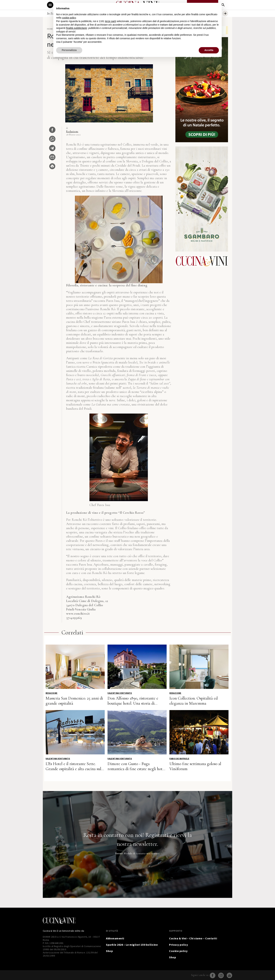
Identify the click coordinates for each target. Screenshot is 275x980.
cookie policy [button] (69, 18)
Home (50, 29)
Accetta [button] (209, 50)
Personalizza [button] (69, 50)
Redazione (72, 131)
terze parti (110, 21)
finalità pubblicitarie (77, 28)
